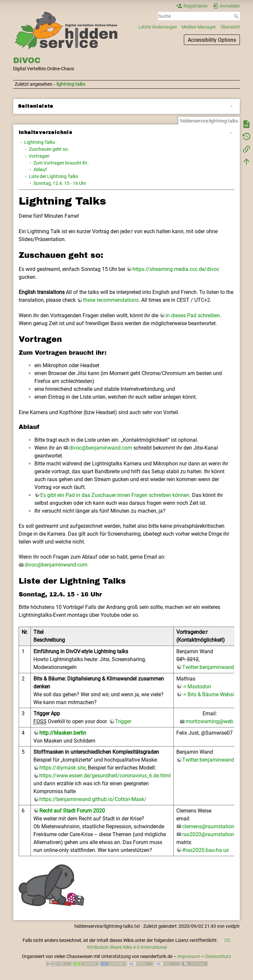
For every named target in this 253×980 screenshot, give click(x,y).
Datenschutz (218, 956)
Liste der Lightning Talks (53, 176)
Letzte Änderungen (158, 27)
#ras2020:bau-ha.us (205, 850)
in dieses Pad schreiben (193, 315)
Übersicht (230, 27)
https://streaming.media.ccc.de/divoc (176, 269)
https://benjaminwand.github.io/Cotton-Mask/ (93, 799)
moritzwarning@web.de (213, 721)
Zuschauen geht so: (49, 149)
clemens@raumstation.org (213, 826)
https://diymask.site (62, 768)
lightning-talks (71, 84)
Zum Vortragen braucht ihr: (61, 163)
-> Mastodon (197, 687)
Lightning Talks (40, 142)
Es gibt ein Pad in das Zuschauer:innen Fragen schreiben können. (116, 495)
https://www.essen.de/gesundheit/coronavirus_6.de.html (105, 776)
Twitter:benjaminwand (208, 667)
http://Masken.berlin (63, 733)
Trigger (123, 721)
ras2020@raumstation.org (213, 834)
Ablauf (40, 169)
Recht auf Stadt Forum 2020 (72, 811)
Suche (237, 16)
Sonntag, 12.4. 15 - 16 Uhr (60, 183)
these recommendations (111, 300)
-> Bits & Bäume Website (210, 694)
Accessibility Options (212, 40)
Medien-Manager (199, 27)
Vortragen (39, 156)
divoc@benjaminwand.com (101, 448)
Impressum (189, 956)
